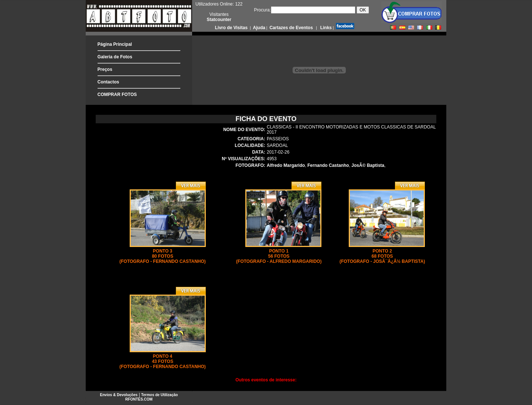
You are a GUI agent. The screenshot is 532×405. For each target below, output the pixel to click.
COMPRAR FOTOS (117, 95)
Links (325, 28)
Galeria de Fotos (115, 57)
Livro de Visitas (232, 28)
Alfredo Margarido (286, 165)
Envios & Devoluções (119, 395)
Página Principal (115, 44)
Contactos (108, 82)
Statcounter (219, 20)
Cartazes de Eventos (291, 28)
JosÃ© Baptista (368, 165)
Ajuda (259, 28)
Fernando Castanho (328, 165)
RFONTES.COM (139, 399)
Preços (105, 69)
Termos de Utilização (159, 395)
